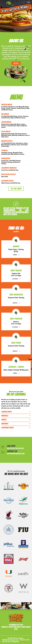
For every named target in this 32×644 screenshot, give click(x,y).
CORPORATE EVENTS (7, 428)
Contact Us (15, 303)
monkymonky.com (25, 641)
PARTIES (4, 420)
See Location (15, 279)
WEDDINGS (5, 416)
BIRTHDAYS (5, 424)
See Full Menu (16, 189)
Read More (16, 63)
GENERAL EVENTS (6, 412)
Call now (11, 446)
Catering (15, 255)
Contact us (12, 451)
